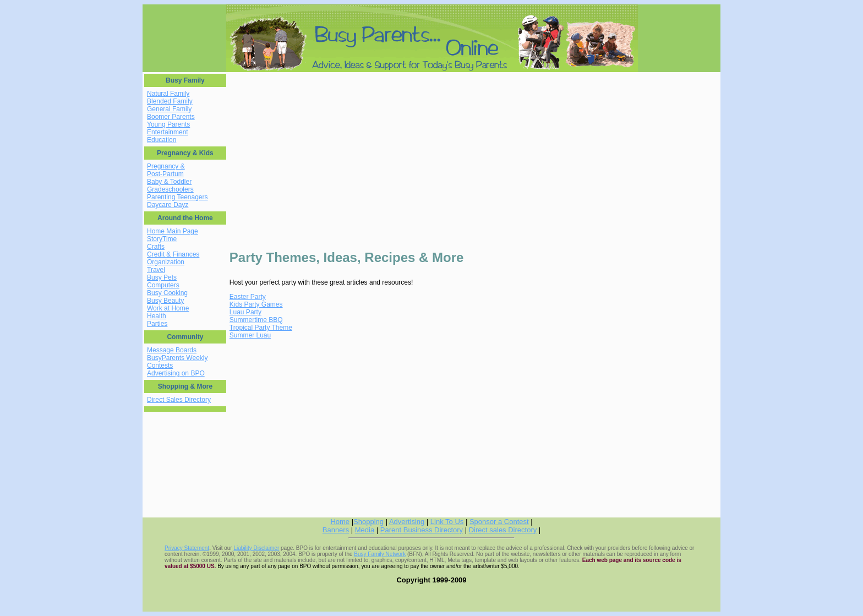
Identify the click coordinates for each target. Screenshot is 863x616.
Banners (336, 530)
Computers (163, 285)
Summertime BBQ (256, 320)
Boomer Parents (171, 117)
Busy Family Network (380, 554)
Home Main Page (173, 231)
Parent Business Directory (422, 530)
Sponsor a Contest (499, 522)
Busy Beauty (165, 301)
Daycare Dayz (168, 205)
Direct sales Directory (503, 530)
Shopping (368, 522)
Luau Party (245, 312)
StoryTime (162, 239)
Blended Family (170, 101)
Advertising (407, 522)
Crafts (156, 247)
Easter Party (248, 297)
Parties (157, 324)
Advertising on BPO (176, 373)
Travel (156, 270)
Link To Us (447, 522)
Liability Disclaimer (256, 548)
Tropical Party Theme (261, 328)
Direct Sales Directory (179, 400)
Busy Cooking (167, 293)
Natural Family (168, 94)
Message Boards (172, 350)
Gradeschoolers (170, 189)
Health (157, 316)
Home (340, 522)
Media (365, 530)
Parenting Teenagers (177, 197)
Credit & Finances (173, 254)
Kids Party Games (256, 304)
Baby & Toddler (169, 182)
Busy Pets (162, 277)
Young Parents (168, 124)
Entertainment (168, 132)
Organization (166, 262)
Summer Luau (250, 335)
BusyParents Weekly (177, 358)
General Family (169, 109)
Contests (160, 366)
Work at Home (168, 308)
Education (162, 140)
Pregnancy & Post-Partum (166, 170)
